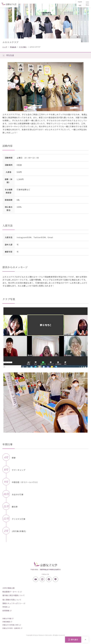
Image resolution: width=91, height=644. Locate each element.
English (80, 2)
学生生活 (10, 55)
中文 (80, 5)
